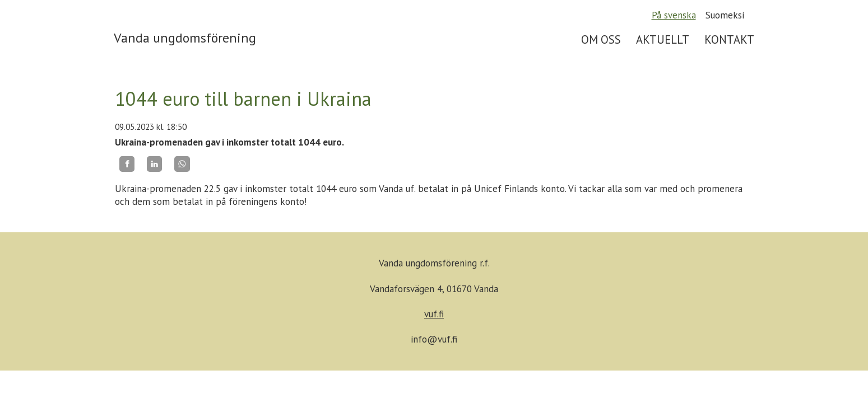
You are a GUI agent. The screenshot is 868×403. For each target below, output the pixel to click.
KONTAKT (729, 39)
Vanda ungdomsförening (185, 38)
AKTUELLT (663, 39)
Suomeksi (725, 15)
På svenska (674, 15)
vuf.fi (434, 314)
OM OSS (601, 39)
